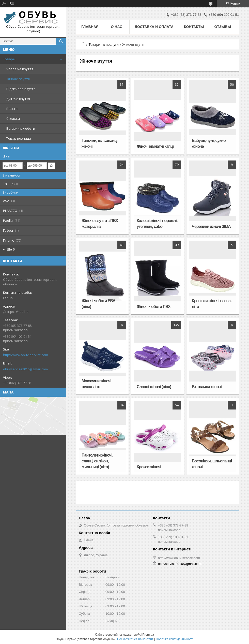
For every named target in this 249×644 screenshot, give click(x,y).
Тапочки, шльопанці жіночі (99, 143)
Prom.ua (148, 635)
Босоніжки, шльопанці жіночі (212, 464)
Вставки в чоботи (21, 128)
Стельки (13, 119)
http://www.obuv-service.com (26, 355)
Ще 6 (11, 249)
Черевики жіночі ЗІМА (211, 226)
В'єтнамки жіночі (207, 387)
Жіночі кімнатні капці (155, 146)
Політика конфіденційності (175, 639)
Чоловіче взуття (20, 69)
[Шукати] (61, 41)
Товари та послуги (103, 45)
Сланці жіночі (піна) (154, 387)
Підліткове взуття (21, 89)
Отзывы (223, 27)
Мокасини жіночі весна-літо (96, 384)
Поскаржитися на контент (135, 639)
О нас (117, 27)
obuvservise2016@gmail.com (25, 369)
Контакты (194, 27)
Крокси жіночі (149, 467)
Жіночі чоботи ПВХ (154, 307)
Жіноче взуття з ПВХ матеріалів (100, 224)
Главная (90, 27)
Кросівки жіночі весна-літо (212, 304)
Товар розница (19, 138)
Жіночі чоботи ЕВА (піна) (98, 304)
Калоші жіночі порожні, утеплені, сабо (157, 224)
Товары (9, 59)
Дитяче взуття (18, 99)
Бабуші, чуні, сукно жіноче (209, 143)
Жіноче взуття (18, 79)
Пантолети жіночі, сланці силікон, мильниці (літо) (97, 461)
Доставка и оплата (154, 27)
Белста (12, 109)
